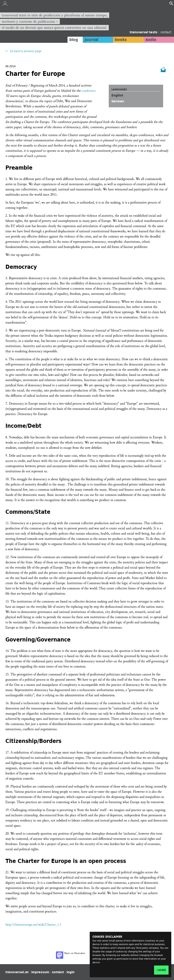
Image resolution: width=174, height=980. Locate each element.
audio (151, 40)
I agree (161, 970)
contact (166, 32)
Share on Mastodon (70, 955)
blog (74, 40)
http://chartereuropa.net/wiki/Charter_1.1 (33, 925)
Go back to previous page (25, 51)
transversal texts (144, 32)
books (121, 40)
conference (89, 91)
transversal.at (17, 972)
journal (91, 40)
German (118, 101)
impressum (40, 972)
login (71, 972)
